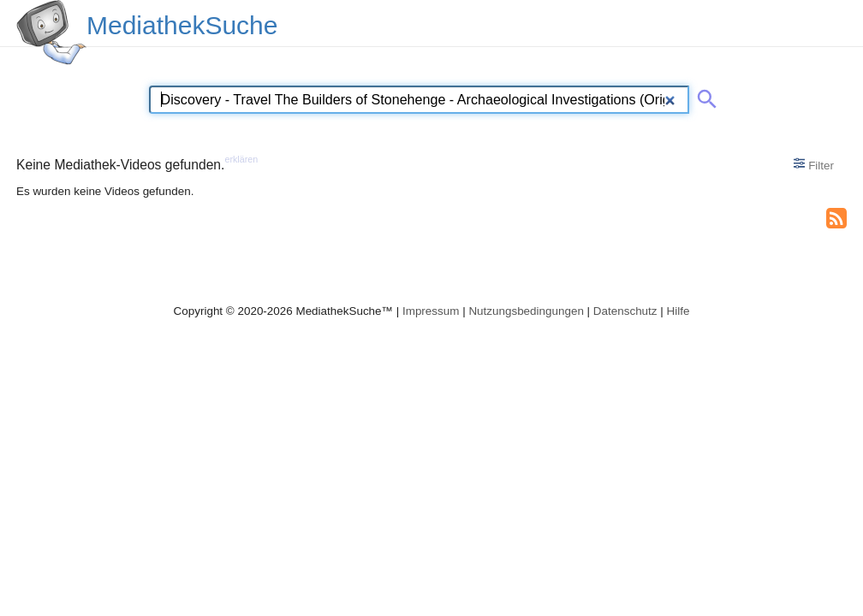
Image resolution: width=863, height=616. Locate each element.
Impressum (431, 311)
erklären (241, 159)
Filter (814, 164)
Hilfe (678, 311)
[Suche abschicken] (704, 96)
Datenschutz (625, 311)
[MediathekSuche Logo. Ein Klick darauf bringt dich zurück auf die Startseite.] (51, 33)
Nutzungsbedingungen (526, 311)
